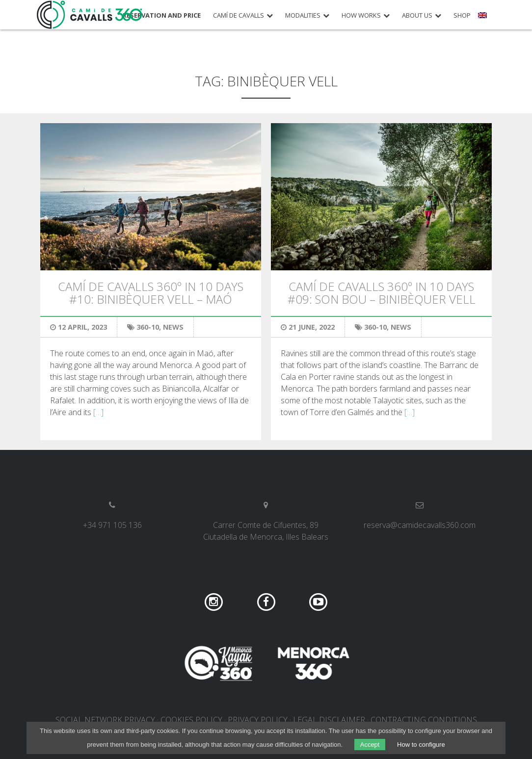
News (173, 327)
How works (361, 15)
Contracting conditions (424, 720)
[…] (98, 412)
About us (417, 15)
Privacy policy (258, 720)
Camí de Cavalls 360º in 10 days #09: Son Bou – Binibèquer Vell (382, 293)
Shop (462, 15)
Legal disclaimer (329, 720)
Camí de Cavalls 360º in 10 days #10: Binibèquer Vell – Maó (151, 293)
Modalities (303, 15)
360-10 (148, 327)
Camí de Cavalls (239, 15)
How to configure (421, 745)
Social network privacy (105, 720)
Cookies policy (191, 720)
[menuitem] (484, 19)
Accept (370, 745)
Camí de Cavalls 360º (90, 15)
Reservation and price (162, 15)
